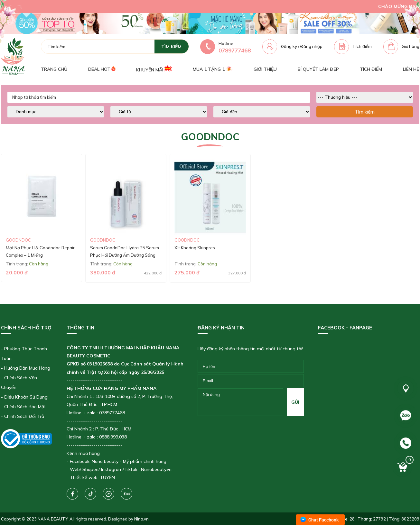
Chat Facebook (324, 520)
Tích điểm (362, 46)
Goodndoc (18, 240)
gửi (295, 402)
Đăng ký (289, 46)
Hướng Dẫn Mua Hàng (27, 368)
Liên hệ (411, 69)
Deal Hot (102, 69)
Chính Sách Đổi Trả (24, 416)
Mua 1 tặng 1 (213, 69)
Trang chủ (54, 69)
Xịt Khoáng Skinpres (195, 248)
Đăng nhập (311, 46)
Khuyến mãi (154, 69)
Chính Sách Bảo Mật (25, 407)
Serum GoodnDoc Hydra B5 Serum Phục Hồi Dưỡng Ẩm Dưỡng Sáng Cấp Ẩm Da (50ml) (125, 255)
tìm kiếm (171, 47)
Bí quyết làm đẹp (318, 69)
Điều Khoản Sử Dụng (26, 397)
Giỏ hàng (411, 46)
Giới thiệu (265, 69)
